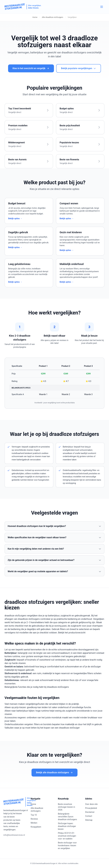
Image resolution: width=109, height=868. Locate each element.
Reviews (34, 819)
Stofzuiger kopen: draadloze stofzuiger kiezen (67, 826)
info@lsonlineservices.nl (14, 835)
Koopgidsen (36, 827)
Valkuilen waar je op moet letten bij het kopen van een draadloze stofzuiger (42, 728)
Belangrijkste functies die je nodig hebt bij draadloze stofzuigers (37, 687)
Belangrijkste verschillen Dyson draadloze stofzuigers (67, 817)
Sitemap (89, 820)
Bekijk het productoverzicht (72, 633)
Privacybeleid (91, 808)
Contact (89, 816)
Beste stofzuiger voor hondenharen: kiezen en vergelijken (67, 845)
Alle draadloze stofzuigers (53, 17)
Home (35, 17)
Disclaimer (90, 812)
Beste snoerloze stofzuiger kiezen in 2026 (66, 807)
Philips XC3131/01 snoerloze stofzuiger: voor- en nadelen (67, 836)
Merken (34, 823)
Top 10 (34, 815)
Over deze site (91, 804)
